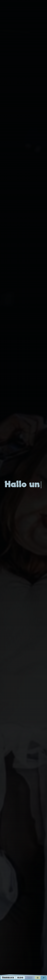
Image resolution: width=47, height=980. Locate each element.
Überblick (8, 978)
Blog (20, 978)
